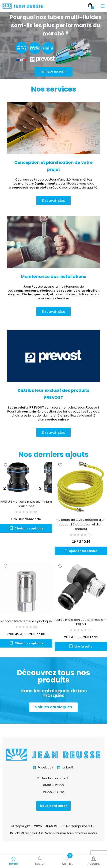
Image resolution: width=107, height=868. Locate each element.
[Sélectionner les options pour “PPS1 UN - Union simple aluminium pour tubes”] (26, 528)
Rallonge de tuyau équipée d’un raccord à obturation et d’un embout (81, 524)
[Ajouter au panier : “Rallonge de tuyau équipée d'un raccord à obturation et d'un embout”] (81, 551)
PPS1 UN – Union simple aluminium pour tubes (26, 504)
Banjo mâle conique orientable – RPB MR (81, 622)
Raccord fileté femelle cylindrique (26, 621)
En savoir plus (53, 72)
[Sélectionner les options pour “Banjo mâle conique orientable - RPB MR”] (81, 646)
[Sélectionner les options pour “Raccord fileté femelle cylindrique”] (26, 643)
